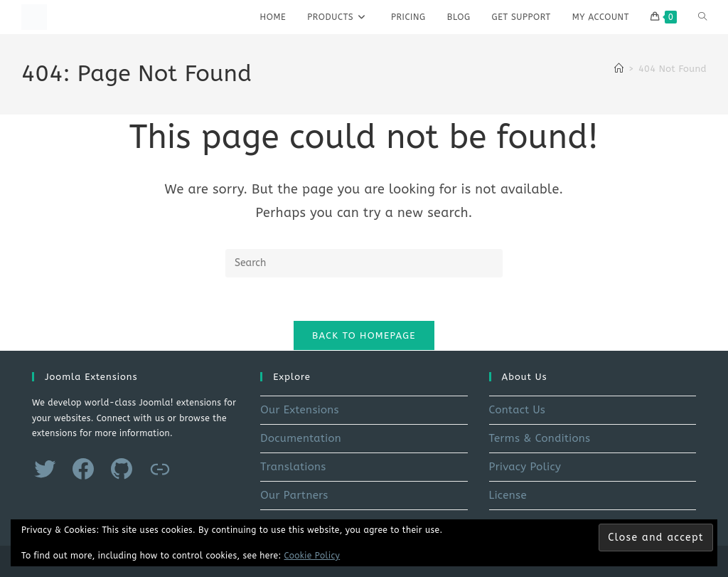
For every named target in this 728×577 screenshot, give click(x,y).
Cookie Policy (312, 556)
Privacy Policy (525, 467)
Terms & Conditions (540, 438)
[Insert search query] (364, 263)
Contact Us (518, 410)
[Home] (619, 69)
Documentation (301, 438)
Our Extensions (300, 410)
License (508, 495)
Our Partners (294, 495)
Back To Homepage (364, 335)
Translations (293, 467)
